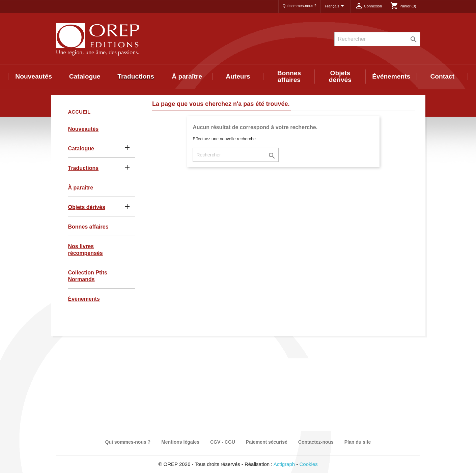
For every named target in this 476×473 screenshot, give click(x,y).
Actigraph (284, 464)
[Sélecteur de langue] (336, 6)
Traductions (136, 76)
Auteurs (238, 76)
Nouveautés (34, 76)
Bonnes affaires (289, 76)
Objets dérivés (340, 76)
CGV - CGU (223, 442)
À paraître (187, 76)
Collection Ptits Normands (88, 276)
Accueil (79, 112)
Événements (391, 76)
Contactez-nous (316, 442)
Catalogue (85, 76)
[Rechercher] (377, 39)
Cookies (309, 464)
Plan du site (358, 442)
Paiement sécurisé (267, 442)
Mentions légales (180, 442)
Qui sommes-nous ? (300, 6)
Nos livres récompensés (86, 250)
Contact (442, 76)
